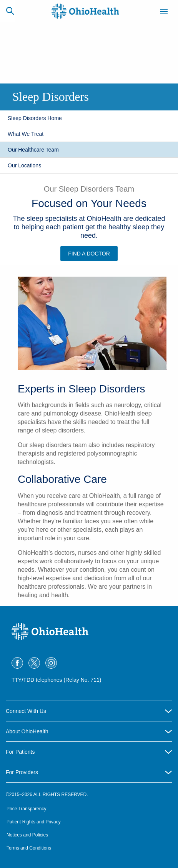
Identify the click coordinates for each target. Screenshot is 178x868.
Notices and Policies (27, 835)
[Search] (10, 11)
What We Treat (26, 134)
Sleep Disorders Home (35, 118)
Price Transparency (26, 809)
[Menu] (164, 13)
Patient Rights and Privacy (34, 822)
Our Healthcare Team (33, 150)
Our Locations (24, 165)
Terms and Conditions (29, 848)
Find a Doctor (89, 254)
